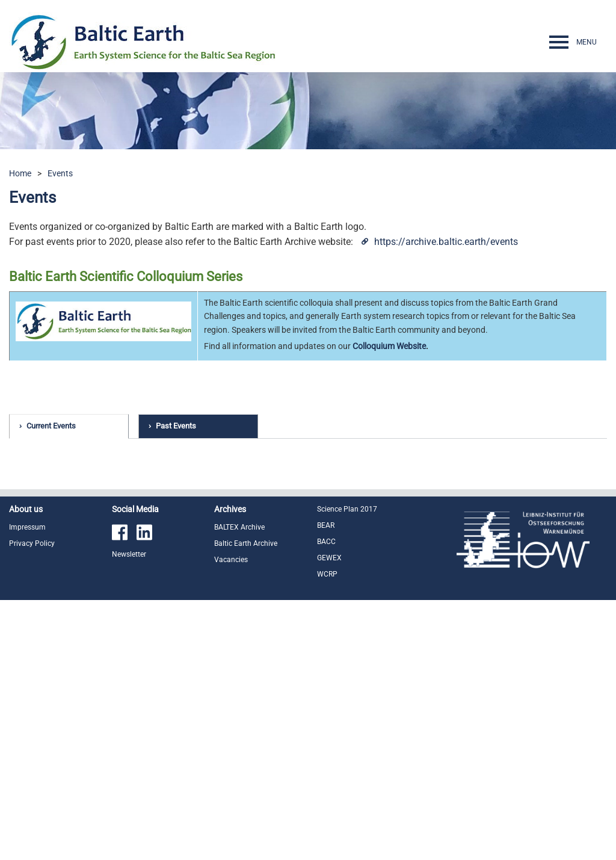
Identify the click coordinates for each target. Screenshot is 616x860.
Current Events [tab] (51, 426)
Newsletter (129, 814)
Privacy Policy (32, 803)
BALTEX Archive (239, 787)
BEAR (326, 785)
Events (60, 173)
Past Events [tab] (176, 426)
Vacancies (231, 820)
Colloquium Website (389, 346)
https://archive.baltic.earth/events (446, 242)
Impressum (27, 787)
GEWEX (329, 818)
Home (20, 173)
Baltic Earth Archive (246, 803)
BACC (326, 802)
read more (528, 554)
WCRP (327, 834)
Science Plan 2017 (347, 769)
